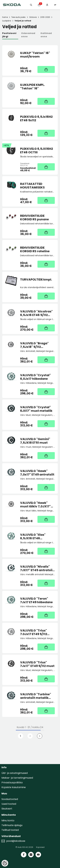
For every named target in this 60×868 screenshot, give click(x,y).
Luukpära (7, 21)
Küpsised (40, 847)
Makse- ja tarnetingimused (17, 778)
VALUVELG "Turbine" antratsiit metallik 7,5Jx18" (36, 696)
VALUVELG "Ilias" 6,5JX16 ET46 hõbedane (33, 536)
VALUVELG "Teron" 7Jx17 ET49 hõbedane (36, 600)
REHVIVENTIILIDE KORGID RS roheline (35, 249)
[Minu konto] (47, 5)
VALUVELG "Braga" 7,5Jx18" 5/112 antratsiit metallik (34, 345)
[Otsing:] (31, 5)
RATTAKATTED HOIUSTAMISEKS (32, 186)
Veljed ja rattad (23, 21)
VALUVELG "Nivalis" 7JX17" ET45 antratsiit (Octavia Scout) (37, 568)
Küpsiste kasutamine (14, 787)
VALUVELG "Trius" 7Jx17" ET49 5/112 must (37, 664)
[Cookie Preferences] (5, 863)
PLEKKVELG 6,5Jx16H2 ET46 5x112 (36, 118)
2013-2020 (45, 17)
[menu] (55, 5)
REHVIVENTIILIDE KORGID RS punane (34, 218)
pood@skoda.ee (16, 841)
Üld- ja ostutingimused (15, 773)
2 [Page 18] (30, 736)
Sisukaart (7, 809)
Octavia (33, 17)
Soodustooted (10, 799)
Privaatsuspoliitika (12, 783)
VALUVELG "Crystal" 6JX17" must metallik (36, 409)
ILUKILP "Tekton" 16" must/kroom (35, 55)
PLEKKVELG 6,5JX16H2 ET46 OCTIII (37, 150)
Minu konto (8, 820)
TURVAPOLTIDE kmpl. (36, 280)
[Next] (40, 736)
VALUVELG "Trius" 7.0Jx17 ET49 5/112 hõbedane (34, 632)
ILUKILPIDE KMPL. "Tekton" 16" (32, 87)
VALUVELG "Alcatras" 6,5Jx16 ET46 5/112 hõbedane (36, 313)
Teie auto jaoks (19, 17)
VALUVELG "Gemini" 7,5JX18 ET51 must (35, 441)
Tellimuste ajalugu (12, 825)
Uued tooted (9, 804)
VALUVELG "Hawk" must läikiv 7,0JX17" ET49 (35, 505)
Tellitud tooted (10, 830)
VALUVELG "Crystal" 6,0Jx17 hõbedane (35, 377)
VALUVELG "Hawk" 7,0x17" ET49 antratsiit (37, 473)
